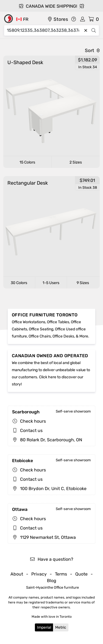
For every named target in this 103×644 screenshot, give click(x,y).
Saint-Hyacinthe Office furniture (52, 587)
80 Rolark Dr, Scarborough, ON (47, 440)
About (17, 574)
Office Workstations (29, 322)
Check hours (33, 421)
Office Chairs (40, 336)
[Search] (44, 30)
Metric (61, 627)
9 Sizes (83, 283)
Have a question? (51, 559)
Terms (61, 574)
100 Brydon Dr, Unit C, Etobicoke (49, 489)
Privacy (39, 574)
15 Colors (27, 162)
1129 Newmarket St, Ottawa (44, 537)
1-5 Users (51, 283)
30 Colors (19, 283)
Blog (52, 581)
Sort (92, 50)
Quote (81, 574)
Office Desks (63, 336)
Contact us (31, 430)
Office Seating (41, 329)
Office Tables (58, 322)
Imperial (44, 627)
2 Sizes (76, 162)
